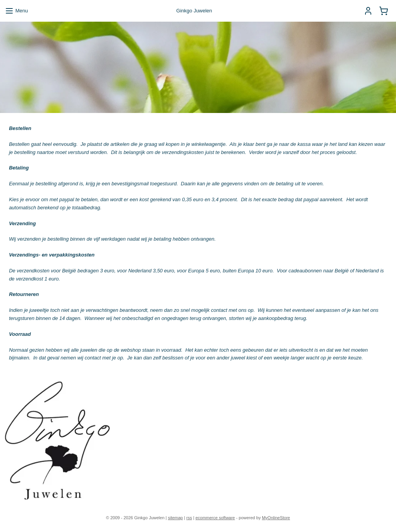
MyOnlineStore (276, 518)
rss (189, 518)
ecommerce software (215, 518)
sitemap (175, 518)
